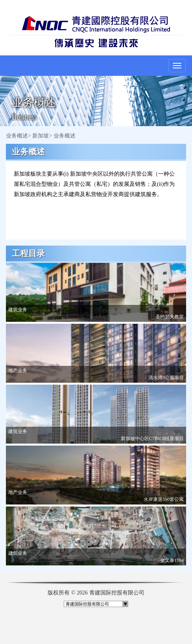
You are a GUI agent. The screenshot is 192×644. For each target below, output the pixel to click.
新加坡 (41, 136)
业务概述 (17, 136)
